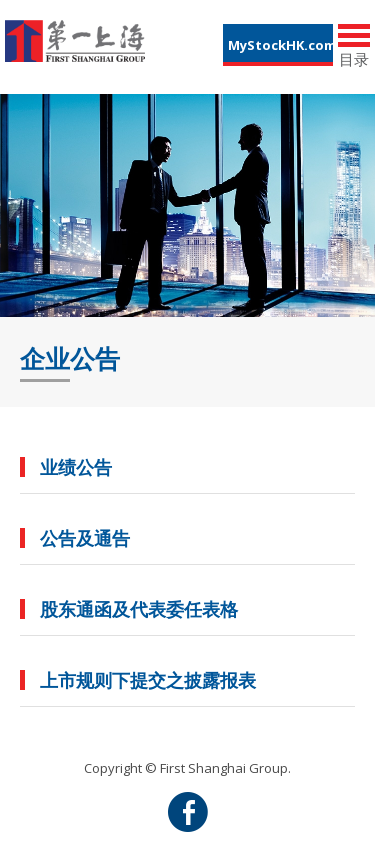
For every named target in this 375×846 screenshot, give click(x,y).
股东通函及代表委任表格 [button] (139, 609)
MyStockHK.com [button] (280, 45)
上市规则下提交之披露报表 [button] (148, 680)
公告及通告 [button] (85, 538)
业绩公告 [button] (76, 467)
